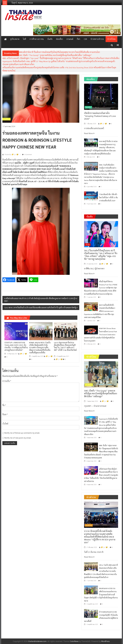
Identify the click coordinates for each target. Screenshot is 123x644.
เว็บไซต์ (5, 424)
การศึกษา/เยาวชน (37, 39)
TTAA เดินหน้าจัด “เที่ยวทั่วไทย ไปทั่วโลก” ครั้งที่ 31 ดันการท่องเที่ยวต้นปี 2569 (108, 197)
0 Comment (27, 154)
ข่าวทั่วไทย (111, 39)
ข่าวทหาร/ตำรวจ (97, 39)
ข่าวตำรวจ (89, 525)
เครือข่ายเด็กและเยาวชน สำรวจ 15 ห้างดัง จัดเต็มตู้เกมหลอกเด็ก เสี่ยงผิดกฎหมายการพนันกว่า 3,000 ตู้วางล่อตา (41, 300)
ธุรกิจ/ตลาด (15, 39)
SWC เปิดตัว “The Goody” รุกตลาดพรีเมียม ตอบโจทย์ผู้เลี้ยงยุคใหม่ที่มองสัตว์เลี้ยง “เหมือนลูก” (55, 55)
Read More (89, 133)
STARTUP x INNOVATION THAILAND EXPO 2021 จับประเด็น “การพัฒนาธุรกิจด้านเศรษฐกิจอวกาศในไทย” (16, 346)
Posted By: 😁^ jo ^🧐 (11, 155)
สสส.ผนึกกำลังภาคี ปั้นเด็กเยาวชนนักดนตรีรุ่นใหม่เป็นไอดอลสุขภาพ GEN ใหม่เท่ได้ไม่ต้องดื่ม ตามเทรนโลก (59, 52)
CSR (85, 39)
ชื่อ (4, 405)
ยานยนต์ (70, 39)
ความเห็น (7, 381)
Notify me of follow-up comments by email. (22, 433)
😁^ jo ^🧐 (23, 354)
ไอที (24, 39)
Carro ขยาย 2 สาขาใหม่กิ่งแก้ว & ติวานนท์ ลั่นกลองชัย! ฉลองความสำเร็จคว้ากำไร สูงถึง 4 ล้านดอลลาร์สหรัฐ (40, 307)
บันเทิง (50, 39)
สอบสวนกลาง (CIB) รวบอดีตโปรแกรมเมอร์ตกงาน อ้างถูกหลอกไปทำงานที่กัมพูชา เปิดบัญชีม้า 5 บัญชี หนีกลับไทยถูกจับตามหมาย (101, 594)
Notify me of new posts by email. (18, 438)
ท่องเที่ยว (59, 39)
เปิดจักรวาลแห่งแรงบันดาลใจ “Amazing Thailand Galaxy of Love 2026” (100, 116)
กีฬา (79, 39)
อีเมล (5, 414)
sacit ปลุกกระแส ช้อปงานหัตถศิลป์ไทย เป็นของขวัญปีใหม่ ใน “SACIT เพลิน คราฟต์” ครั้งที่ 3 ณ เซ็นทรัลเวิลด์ (65, 347)
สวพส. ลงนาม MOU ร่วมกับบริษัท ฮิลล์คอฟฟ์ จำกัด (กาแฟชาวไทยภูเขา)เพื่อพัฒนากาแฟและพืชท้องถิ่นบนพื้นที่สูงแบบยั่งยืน (40, 347)
